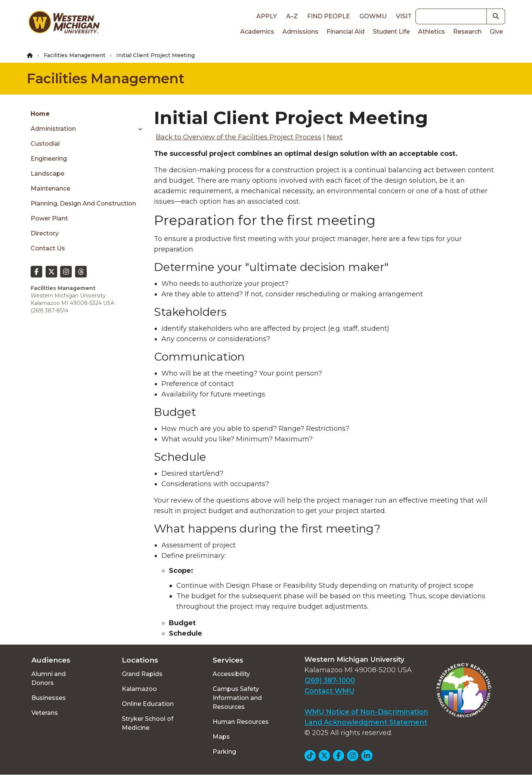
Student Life (391, 32)
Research (467, 32)
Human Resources (241, 722)
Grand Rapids (142, 674)
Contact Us (48, 248)
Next (335, 137)
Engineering (49, 159)
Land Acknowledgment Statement (366, 722)
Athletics (432, 32)
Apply (267, 16)
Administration (53, 129)
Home (40, 114)
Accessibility (231, 674)
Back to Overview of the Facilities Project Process (239, 137)
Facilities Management (75, 55)
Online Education (148, 704)
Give (496, 32)
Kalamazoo (139, 689)
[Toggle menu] (138, 129)
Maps (221, 737)
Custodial (45, 144)
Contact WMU (330, 691)
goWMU (373, 16)
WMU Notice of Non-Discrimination (366, 712)
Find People (329, 16)
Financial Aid (346, 32)
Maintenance (50, 189)
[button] (496, 16)
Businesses (49, 698)
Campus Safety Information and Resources (237, 698)
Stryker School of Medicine (148, 723)
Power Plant (49, 218)
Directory (45, 233)
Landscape (47, 174)
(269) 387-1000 (330, 680)
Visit (404, 16)
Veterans (45, 713)
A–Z (292, 16)
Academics (257, 32)
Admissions (300, 32)
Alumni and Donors (49, 678)
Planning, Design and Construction (83, 203)
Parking (224, 752)
